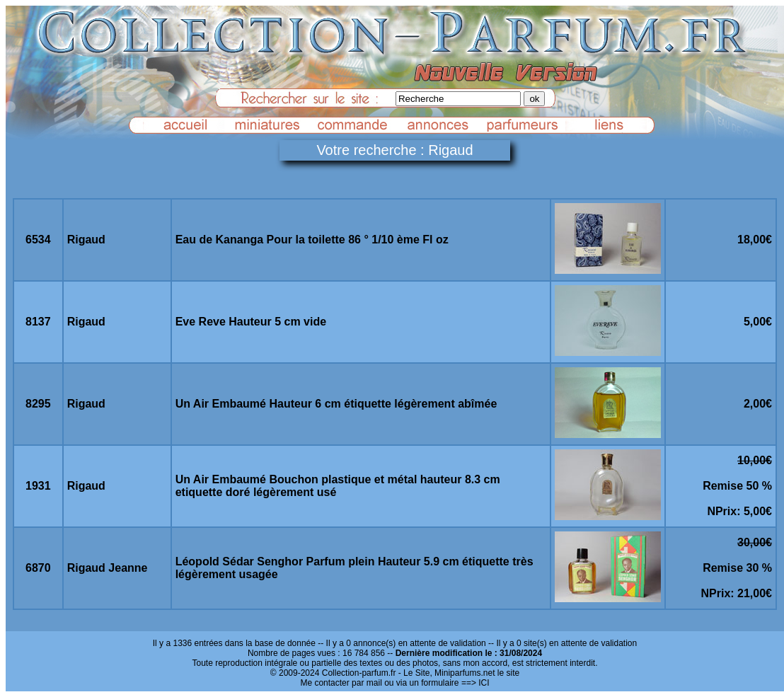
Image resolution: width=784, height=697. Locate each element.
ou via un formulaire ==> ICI (437, 683)
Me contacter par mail (341, 683)
